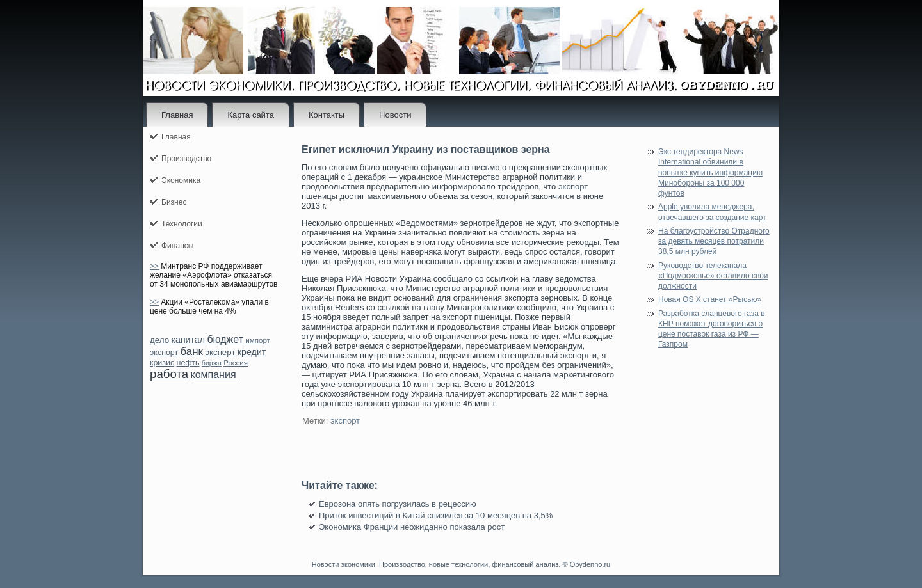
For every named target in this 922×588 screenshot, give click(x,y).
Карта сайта (250, 115)
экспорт (164, 353)
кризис (162, 363)
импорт (258, 340)
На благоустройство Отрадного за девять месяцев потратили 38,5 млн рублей (714, 242)
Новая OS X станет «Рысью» (710, 299)
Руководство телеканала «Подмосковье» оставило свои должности (713, 276)
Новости (395, 115)
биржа (212, 363)
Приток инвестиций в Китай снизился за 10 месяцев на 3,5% (436, 515)
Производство (186, 159)
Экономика (181, 180)
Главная (177, 115)
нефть (188, 363)
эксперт (220, 352)
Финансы (177, 246)
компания (213, 375)
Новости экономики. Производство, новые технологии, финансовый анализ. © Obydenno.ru (461, 564)
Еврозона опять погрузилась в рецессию (398, 504)
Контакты (327, 115)
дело (159, 340)
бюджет (225, 339)
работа (169, 374)
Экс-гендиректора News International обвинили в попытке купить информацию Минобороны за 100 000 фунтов (710, 172)
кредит (252, 352)
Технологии (182, 224)
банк (191, 352)
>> (154, 266)
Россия (236, 363)
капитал (188, 340)
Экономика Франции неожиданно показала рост (412, 527)
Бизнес (174, 202)
